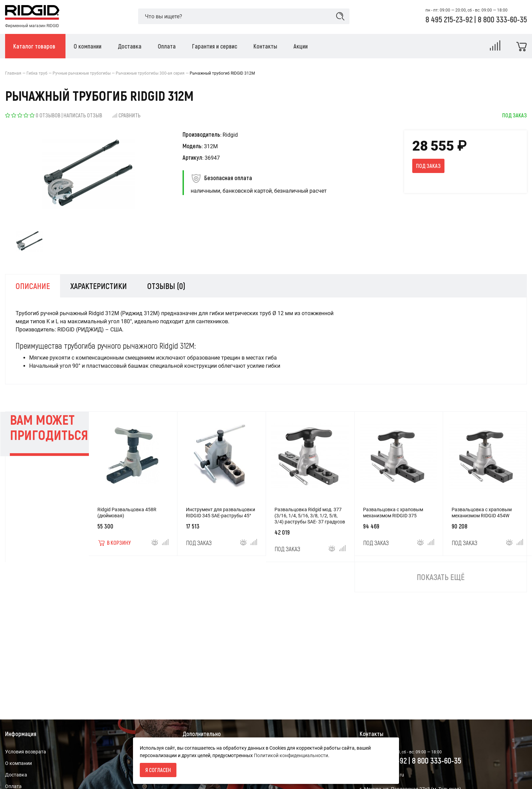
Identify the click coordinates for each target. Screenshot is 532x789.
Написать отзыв (83, 115)
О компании (18, 763)
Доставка (16, 775)
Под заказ (428, 166)
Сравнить (126, 115)
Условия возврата (26, 752)
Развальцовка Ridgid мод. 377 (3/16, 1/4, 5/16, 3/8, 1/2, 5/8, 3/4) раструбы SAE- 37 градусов (310, 516)
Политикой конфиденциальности (291, 755)
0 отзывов (48, 115)
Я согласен (158, 770)
